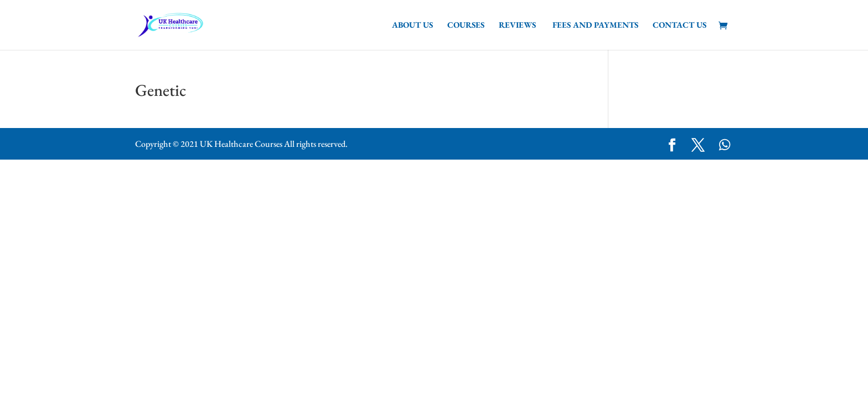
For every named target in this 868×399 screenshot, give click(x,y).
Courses (466, 25)
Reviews (518, 25)
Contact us (680, 25)
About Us (412, 25)
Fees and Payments (595, 25)
